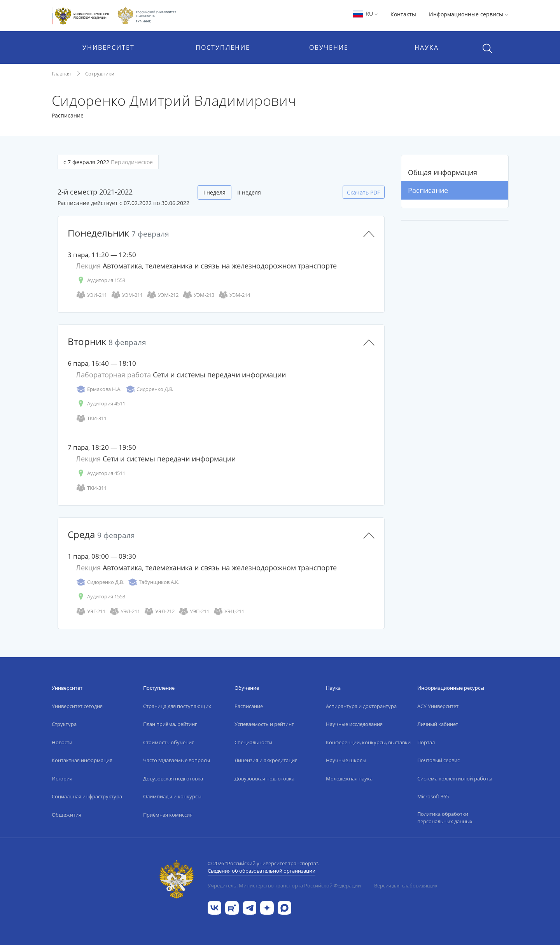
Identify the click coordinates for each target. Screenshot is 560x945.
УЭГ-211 (91, 611)
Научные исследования (354, 724)
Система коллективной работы (455, 778)
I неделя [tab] (214, 192)
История (62, 778)
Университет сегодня (77, 706)
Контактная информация (82, 760)
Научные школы (346, 760)
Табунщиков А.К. (153, 582)
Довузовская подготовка (173, 778)
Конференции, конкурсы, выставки (368, 742)
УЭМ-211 (127, 295)
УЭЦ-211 (229, 611)
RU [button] (365, 13)
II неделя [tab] (249, 192)
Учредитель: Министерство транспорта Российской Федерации (284, 885)
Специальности (253, 742)
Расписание (428, 190)
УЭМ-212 (163, 295)
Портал (426, 742)
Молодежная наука (349, 778)
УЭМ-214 (234, 295)
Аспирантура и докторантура (361, 706)
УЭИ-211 (91, 295)
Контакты (403, 14)
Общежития (66, 815)
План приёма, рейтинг (170, 724)
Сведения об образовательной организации (262, 871)
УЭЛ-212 (159, 611)
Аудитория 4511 (101, 404)
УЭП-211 (194, 611)
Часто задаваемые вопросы (177, 760)
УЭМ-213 (198, 295)
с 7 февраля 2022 (108, 162)
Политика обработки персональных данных (445, 818)
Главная (61, 74)
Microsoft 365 (433, 796)
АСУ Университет (438, 706)
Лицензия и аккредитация (266, 760)
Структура (64, 724)
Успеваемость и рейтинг (264, 724)
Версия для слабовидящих (406, 885)
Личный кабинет (438, 724)
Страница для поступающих (177, 706)
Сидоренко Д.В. (149, 389)
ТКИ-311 (91, 418)
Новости (62, 742)
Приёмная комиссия (168, 815)
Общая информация (443, 172)
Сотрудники (100, 74)
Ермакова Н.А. (99, 389)
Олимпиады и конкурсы (172, 796)
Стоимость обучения (169, 742)
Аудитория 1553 (101, 280)
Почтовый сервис (438, 760)
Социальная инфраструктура (87, 796)
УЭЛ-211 (125, 611)
